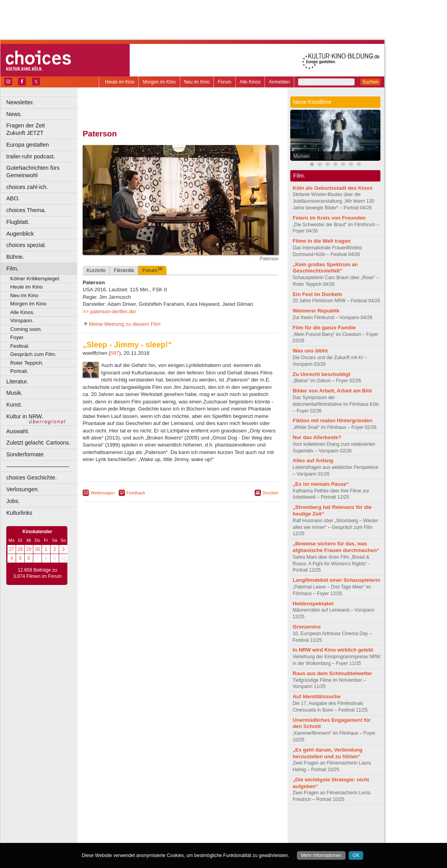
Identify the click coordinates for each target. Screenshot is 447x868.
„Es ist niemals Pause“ (321, 484)
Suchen (370, 82)
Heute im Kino (120, 82)
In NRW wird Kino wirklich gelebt (333, 650)
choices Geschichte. (32, 478)
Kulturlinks (19, 513)
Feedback (136, 493)
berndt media (147, 824)
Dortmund (191, 837)
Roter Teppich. (27, 363)
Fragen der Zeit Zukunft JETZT (43, 129)
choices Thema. (26, 210)
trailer (181, 830)
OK (356, 855)
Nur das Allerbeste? (317, 437)
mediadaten (244, 824)
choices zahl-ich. (27, 187)
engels (157, 830)
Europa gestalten (28, 145)
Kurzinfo (96, 270)
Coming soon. (26, 329)
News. (14, 114)
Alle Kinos (250, 82)
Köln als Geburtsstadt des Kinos (333, 188)
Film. (12, 269)
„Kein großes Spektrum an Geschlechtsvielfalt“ (325, 268)
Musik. (14, 393)
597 (115, 353)
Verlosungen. (23, 489)
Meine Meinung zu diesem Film (125, 324)
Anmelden (279, 82)
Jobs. (13, 501)
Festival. (20, 346)
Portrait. (19, 371)
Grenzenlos (307, 627)
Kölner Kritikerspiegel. (35, 279)
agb (224, 824)
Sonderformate (25, 454)
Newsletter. (20, 102)
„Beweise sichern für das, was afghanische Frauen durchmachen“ (336, 547)
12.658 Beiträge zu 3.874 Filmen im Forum (37, 573)
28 (20, 549)
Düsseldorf (215, 837)
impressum (176, 824)
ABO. (13, 198)
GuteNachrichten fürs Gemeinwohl (33, 172)
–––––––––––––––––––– (38, 466)
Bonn (138, 837)
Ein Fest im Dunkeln (317, 294)
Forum (225, 82)
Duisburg (239, 837)
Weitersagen (103, 493)
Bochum (121, 837)
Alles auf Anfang (313, 460)
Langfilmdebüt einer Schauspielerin (337, 580)
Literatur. (17, 381)
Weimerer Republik (316, 311)
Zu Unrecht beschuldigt (321, 374)
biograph (118, 830)
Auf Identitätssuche (317, 696)
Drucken (271, 493)
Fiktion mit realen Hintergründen (333, 420)
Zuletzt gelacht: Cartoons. (38, 443)
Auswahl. (18, 431)
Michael (301, 156)
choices (139, 830)
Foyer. (17, 337)
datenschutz (204, 824)
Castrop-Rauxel (162, 837)
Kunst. (14, 405)
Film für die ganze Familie (324, 328)
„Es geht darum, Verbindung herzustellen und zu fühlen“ (328, 753)
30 (37, 549)
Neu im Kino (197, 82)
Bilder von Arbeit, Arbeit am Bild (332, 391)
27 (12, 549)
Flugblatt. (18, 222)
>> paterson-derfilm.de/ (109, 311)
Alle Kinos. (22, 312)
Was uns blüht (310, 351)
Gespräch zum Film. (33, 354)
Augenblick (20, 234)
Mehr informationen (321, 855)
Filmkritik (124, 270)
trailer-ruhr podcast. (31, 156)
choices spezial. (26, 245)
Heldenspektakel (313, 604)
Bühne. (15, 257)
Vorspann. (22, 321)
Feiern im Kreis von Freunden (329, 218)
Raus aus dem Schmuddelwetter (332, 673)
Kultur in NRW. (25, 416)
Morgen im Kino (159, 82)
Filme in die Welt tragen (322, 241)
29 (29, 549)
